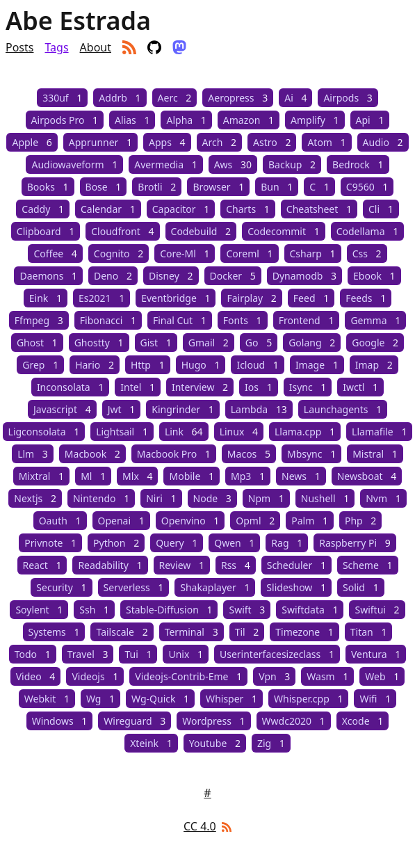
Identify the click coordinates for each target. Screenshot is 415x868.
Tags (56, 47)
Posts (19, 47)
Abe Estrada (78, 21)
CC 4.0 (200, 826)
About (96, 47)
